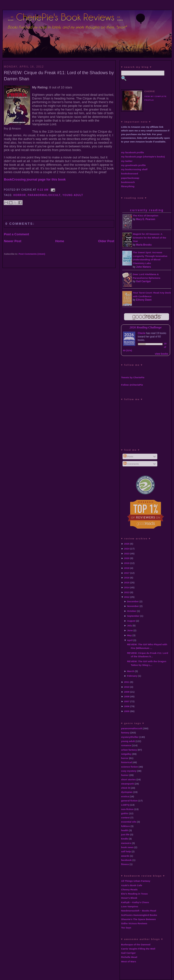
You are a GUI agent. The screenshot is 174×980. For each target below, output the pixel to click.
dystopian (127, 792)
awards (125, 856)
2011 (127, 682)
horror (20, 195)
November (133, 606)
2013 (127, 592)
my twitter (127, 161)
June (130, 630)
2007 (127, 701)
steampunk (127, 784)
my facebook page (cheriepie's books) (143, 157)
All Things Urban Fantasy (136, 881)
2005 (127, 711)
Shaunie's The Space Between (138, 919)
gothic (125, 813)
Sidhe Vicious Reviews (134, 923)
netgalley (126, 754)
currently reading (147, 210)
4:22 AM (43, 190)
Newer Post (13, 241)
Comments (131, 464)
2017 (127, 573)
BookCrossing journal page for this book (35, 179)
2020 (127, 558)
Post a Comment (17, 234)
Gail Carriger (143, 281)
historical (126, 762)
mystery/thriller (130, 737)
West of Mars (129, 961)
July (129, 625)
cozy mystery (129, 771)
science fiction (130, 767)
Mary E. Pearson (146, 219)
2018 (127, 568)
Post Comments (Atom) (32, 254)
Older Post (106, 241)
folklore (125, 826)
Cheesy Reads (129, 889)
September (133, 616)
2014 (127, 587)
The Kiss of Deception (146, 216)
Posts (128, 456)
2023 (127, 553)
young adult (73, 195)
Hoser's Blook (129, 898)
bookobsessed (130, 174)
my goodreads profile (133, 165)
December (133, 601)
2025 (127, 544)
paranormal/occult (44, 195)
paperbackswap (130, 178)
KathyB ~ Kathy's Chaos (135, 902)
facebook (126, 860)
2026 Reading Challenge (146, 327)
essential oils (129, 822)
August (131, 621)
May (129, 635)
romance (126, 745)
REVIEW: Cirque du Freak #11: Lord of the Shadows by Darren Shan (59, 76)
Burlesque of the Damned (136, 945)
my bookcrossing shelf (134, 169)
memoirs (126, 843)
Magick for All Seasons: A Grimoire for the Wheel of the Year (149, 238)
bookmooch (128, 182)
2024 (127, 549)
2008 (127, 696)
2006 (127, 706)
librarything (128, 186)
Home (60, 241)
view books (162, 354)
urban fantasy (129, 750)
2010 (127, 687)
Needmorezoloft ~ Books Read (139, 911)
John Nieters (143, 267)
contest (125, 818)
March (130, 671)
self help (126, 851)
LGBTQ (125, 805)
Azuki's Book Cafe (132, 885)
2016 (127, 578)
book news (127, 847)
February (132, 676)
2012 (127, 597)
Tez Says (126, 928)
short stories (128, 779)
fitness (125, 864)
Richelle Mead (129, 957)
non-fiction (127, 809)
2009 (127, 692)
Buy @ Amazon (12, 129)
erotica (125, 796)
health (125, 830)
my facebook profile (132, 152)
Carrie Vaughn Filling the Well (138, 949)
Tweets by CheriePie (133, 377)
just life (125, 834)
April (130, 640)
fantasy (125, 733)
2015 (127, 582)
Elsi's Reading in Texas (134, 894)
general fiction (129, 801)
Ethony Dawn (144, 300)
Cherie (142, 333)
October (132, 611)
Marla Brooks (144, 245)
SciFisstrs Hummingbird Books (139, 915)
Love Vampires (130, 906)
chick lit (126, 788)
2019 (127, 563)
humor (125, 775)
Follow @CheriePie (132, 385)
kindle (125, 839)
